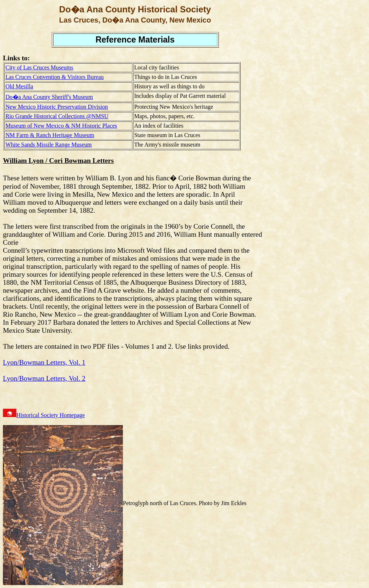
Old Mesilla (19, 86)
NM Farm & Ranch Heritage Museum (50, 135)
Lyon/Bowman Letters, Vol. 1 (44, 362)
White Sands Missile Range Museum (49, 145)
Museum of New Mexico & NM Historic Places (61, 126)
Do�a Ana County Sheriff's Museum (49, 97)
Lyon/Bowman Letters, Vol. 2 (44, 378)
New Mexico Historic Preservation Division (57, 107)
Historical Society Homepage (51, 415)
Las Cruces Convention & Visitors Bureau (55, 77)
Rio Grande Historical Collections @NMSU (57, 116)
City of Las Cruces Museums (39, 67)
